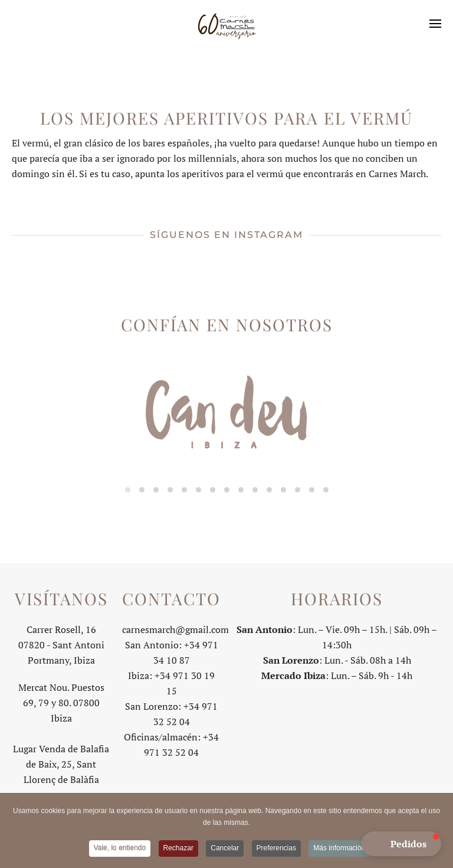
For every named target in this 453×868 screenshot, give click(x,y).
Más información (339, 849)
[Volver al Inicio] (226, 24)
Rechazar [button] (178, 849)
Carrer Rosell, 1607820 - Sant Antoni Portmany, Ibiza (61, 644)
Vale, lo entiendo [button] (120, 849)
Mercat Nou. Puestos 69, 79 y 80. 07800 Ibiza (61, 701)
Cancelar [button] (225, 849)
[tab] (128, 490)
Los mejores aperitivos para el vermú (226, 118)
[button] (435, 24)
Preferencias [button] (276, 849)
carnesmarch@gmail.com (175, 628)
